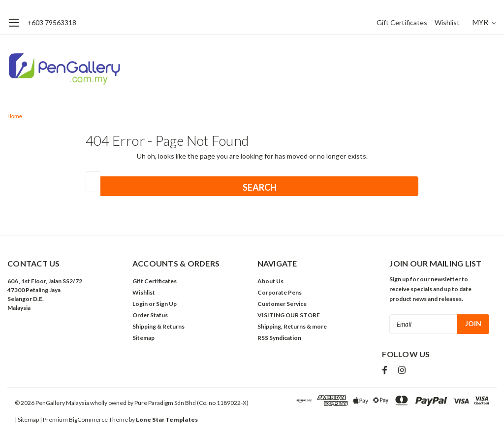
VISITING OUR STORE (289, 315)
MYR (484, 22)
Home (15, 117)
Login (140, 304)
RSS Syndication (279, 338)
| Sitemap (27, 419)
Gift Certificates (402, 22)
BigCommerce (88, 419)
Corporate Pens (280, 292)
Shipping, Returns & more (292, 326)
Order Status (150, 315)
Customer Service (282, 304)
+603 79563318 (52, 22)
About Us (270, 281)
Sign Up (166, 304)
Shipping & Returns (158, 326)
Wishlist (447, 22)
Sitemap (143, 338)
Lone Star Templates (167, 419)
